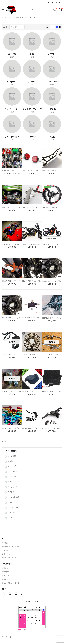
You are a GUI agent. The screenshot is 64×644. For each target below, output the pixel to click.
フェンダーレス (15, 471)
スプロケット (14, 507)
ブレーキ (12, 477)
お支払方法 (6, 576)
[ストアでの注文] (17, 27)
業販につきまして (8, 554)
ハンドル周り (14, 497)
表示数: (47, 27)
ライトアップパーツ (16, 492)
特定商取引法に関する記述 (11, 547)
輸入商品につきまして (9, 558)
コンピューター (14, 487)
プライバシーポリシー (9, 550)
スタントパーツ (15, 482)
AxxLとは (5, 543)
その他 (11, 518)
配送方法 (5, 579)
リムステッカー (15, 502)
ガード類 (12, 456)
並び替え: (6, 27)
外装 (11, 461)
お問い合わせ (6, 568)
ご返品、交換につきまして (11, 583)
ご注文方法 (6, 572)
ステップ (12, 513)
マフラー (12, 466)
